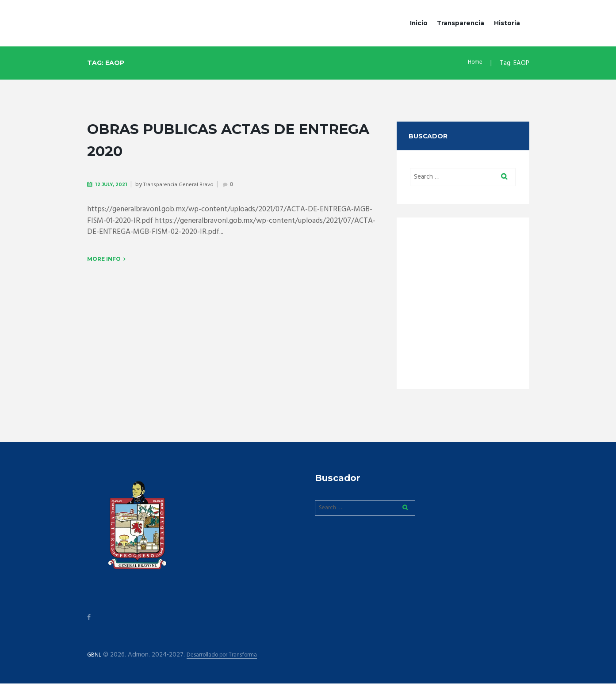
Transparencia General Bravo (186, 185)
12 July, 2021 (115, 184)
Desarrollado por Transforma (230, 662)
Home (474, 63)
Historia (507, 23)
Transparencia (461, 23)
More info (104, 260)
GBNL (95, 662)
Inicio (419, 23)
